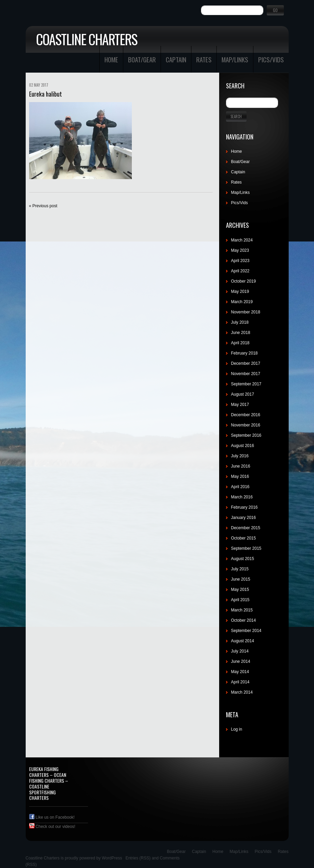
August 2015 (243, 559)
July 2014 (240, 651)
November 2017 (246, 374)
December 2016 (246, 415)
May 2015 (240, 590)
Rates (204, 59)
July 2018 (240, 322)
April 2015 (240, 600)
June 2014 (241, 661)
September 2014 (246, 631)
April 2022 (240, 271)
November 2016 (246, 425)
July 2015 (240, 569)
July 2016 (240, 456)
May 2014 (240, 672)
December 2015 (246, 528)
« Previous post (43, 206)
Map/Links (235, 59)
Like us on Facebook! (52, 817)
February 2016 (244, 507)
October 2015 (244, 538)
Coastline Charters (86, 39)
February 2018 (244, 353)
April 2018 (240, 343)
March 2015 (242, 610)
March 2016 (242, 497)
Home (111, 59)
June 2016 (241, 466)
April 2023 (240, 261)
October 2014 (244, 620)
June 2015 (241, 579)
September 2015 (246, 548)
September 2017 (246, 384)
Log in (237, 729)
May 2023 (240, 250)
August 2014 (243, 641)
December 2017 (246, 363)
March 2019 (242, 302)
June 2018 (241, 333)
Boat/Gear (142, 59)
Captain (176, 59)
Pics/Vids (271, 59)
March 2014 (242, 692)
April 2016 (240, 487)
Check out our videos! (52, 827)
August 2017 (243, 394)
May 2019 (240, 292)
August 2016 (243, 446)
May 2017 (240, 405)
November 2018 (246, 312)
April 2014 (240, 682)
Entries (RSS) (138, 858)
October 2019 (244, 281)
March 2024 (242, 240)
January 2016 (244, 518)
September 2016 (246, 435)
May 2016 (240, 476)
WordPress (112, 858)
